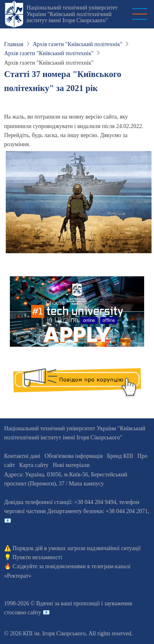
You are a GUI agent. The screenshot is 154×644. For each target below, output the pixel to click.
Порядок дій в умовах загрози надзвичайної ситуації (77, 548)
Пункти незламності (38, 557)
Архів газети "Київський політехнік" (78, 44)
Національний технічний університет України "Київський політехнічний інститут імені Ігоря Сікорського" (72, 14)
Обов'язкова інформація (74, 456)
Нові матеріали (71, 465)
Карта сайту (34, 465)
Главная (14, 44)
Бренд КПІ (120, 456)
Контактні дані (22, 456)
